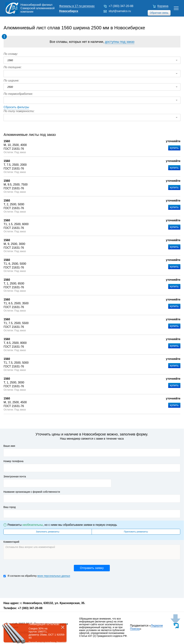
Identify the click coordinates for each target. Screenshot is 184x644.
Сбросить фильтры (16, 107)
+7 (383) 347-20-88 (121, 6)
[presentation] (31, 587)
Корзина (163, 6)
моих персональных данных (54, 576)
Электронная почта (15, 476)
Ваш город (10, 507)
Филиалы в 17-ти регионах (77, 6)
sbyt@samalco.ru (120, 11)
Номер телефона (13, 461)
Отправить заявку (92, 568)
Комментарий (11, 542)
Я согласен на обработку (37, 576)
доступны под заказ (120, 42)
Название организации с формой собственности (32, 492)
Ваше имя (9, 446)
